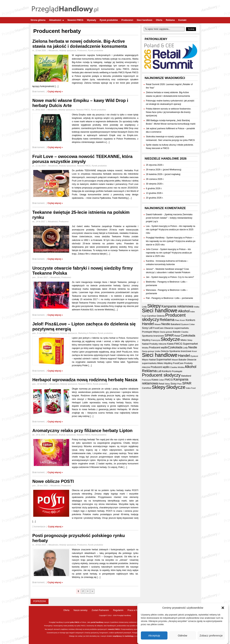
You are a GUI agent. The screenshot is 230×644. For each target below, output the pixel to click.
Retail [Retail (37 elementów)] (177, 336)
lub (123, 636)
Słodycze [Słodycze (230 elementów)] (170, 339)
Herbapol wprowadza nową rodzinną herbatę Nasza (85, 380)
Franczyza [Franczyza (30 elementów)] (156, 340)
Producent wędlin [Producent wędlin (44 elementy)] (158, 348)
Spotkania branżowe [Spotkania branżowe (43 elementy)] (153, 336)
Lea (148, 226)
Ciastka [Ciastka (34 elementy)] (185, 332)
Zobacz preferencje (211, 635)
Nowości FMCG (75, 20)
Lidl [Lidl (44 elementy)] (150, 328)
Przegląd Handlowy (155, 238)
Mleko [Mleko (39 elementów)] (184, 340)
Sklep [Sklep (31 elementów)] (190, 340)
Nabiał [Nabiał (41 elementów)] (145, 344)
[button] (223, 608)
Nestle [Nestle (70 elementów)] (166, 324)
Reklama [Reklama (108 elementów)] (167, 320)
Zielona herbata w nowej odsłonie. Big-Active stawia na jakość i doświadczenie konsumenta (80, 44)
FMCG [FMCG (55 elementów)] (178, 344)
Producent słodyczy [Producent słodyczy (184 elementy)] (161, 375)
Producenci (127, 20)
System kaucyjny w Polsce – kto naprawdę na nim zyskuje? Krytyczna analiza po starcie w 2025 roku (171, 230)
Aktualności (57, 20)
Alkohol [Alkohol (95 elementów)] (184, 311)
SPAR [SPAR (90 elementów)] (169, 335)
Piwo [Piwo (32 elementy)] (177, 320)
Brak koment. (39, 92)
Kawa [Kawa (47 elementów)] (170, 344)
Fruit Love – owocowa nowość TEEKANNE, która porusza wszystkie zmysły (82, 159)
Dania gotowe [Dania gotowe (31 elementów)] (166, 332)
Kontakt (182, 20)
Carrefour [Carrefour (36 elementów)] (152, 316)
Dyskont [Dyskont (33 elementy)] (185, 324)
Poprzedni (40, 601)
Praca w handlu (135, 610)
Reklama (170, 20)
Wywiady (92, 20)
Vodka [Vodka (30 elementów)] (197, 307)
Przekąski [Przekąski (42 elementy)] (147, 332)
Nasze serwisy (80, 610)
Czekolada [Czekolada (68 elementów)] (188, 336)
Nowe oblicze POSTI (53, 481)
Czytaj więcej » (55, 92)
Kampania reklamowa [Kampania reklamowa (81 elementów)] (177, 306)
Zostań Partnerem (100, 610)
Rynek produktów (109, 20)
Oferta (159, 20)
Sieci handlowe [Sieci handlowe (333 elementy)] (160, 310)
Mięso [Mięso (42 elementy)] (156, 332)
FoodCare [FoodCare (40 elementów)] (158, 328)
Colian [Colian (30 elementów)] (192, 324)
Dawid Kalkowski (154, 214)
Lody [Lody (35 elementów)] (144, 307)
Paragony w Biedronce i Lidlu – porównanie (172, 298)
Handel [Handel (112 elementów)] (148, 324)
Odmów (183, 635)
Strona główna (38, 20)
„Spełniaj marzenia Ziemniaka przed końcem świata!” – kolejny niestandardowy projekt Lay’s (169, 218)
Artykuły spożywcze (68, 50)
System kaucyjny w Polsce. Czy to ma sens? (173, 277)
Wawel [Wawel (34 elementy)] (158, 324)
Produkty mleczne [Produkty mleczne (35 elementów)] (158, 344)
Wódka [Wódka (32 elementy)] (145, 348)
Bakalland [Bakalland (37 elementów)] (176, 324)
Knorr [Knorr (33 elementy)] (183, 320)
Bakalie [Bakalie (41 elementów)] (177, 332)
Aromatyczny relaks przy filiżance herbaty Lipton (82, 430)
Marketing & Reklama (87, 333)
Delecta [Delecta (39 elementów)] (161, 316)
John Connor (152, 249)
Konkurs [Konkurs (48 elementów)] (190, 320)
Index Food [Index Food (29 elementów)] (191, 388)
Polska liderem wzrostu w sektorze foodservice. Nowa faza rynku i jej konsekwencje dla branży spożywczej (169, 112)
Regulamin (118, 610)
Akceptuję (154, 635)
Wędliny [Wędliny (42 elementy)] (146, 340)
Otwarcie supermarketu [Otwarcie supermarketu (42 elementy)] (176, 328)
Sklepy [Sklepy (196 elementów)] (154, 306)
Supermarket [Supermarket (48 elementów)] (190, 344)
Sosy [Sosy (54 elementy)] (145, 328)
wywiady (137, 629)
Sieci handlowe (145, 20)
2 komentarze (39, 527)
